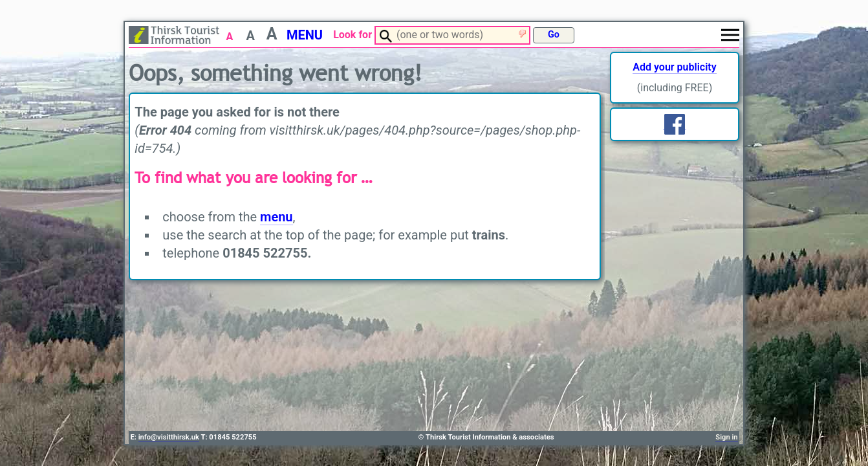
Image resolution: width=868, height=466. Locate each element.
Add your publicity (674, 67)
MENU (305, 35)
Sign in (726, 437)
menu (276, 217)
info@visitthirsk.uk (169, 437)
